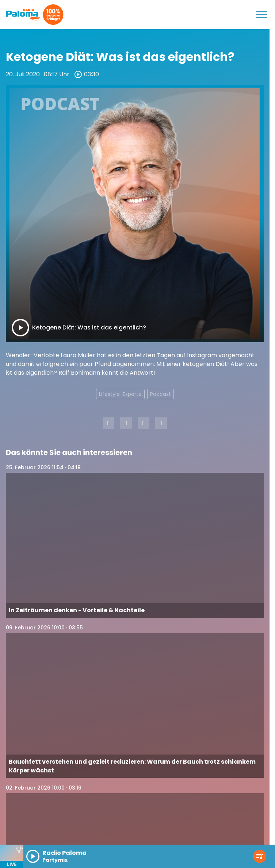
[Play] (20, 328)
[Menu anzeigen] (262, 15)
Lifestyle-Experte (120, 394)
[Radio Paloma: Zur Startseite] (23, 15)
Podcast (161, 394)
